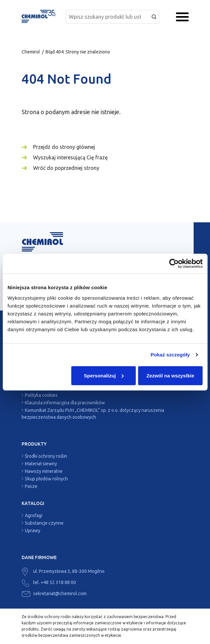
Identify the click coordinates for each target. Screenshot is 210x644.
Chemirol (31, 52)
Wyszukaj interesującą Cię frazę (70, 157)
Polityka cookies (41, 395)
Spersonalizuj (104, 375)
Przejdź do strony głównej (64, 147)
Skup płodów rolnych (46, 479)
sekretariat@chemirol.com (54, 594)
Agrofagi (34, 515)
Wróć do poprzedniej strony (66, 168)
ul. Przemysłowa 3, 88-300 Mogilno (63, 571)
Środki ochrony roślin (46, 456)
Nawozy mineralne (44, 471)
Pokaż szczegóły (170, 355)
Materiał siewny (41, 464)
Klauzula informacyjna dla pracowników (65, 403)
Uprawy (33, 531)
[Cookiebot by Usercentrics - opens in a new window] (174, 264)
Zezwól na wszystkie (170, 375)
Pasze (31, 486)
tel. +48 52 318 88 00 (49, 582)
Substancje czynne (44, 523)
